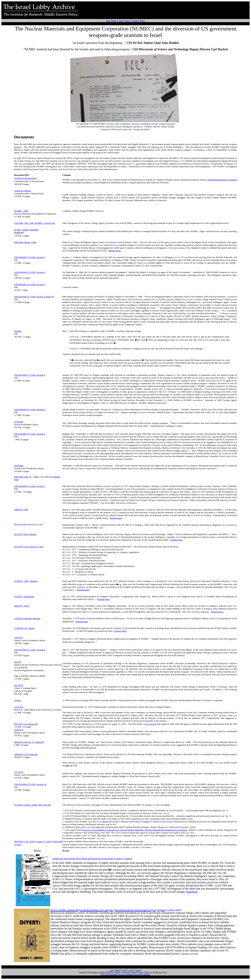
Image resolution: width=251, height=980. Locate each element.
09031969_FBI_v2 (23, 477)
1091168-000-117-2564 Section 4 (30, 375)
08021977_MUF (22, 606)
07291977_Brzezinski (24, 596)
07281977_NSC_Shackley (26, 581)
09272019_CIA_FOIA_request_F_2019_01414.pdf (38, 841)
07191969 (19, 422)
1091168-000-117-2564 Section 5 (30, 410)
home (108, 21)
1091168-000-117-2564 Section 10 (30, 784)
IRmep (142, 21)
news (121, 21)
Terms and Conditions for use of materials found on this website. (125, 975)
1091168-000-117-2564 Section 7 (30, 486)
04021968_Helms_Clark (25, 242)
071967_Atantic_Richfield (26, 230)
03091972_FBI (21, 510)
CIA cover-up (150, 724)
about (114, 21)
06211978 (19, 685)
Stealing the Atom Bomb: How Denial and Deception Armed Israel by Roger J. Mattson (92, 858)
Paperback (192, 892)
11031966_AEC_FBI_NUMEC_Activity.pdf (34, 223)
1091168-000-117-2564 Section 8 (30, 650)
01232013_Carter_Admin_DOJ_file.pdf (32, 805)
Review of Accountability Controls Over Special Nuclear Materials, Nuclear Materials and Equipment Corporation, (135, 830)
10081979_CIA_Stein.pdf (26, 754)
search (128, 21)
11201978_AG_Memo (24, 628)
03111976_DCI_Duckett (25, 534)
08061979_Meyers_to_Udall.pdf (29, 742)
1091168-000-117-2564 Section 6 (30, 434)
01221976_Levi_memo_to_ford (29, 547)
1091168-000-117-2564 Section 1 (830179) (34, 297)
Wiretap (18, 331)
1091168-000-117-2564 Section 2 (30, 272)
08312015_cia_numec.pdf (26, 724)
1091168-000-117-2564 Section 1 (30, 257)
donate (135, 21)
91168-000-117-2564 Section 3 (31, 284)
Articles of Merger (23, 191)
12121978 (19, 707)
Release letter (115, 251)
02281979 (19, 730)
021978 (18, 662)
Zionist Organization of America (222, 180)
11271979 (19, 772)
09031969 (19, 466)
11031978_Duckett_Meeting (27, 618)
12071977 (19, 638)
